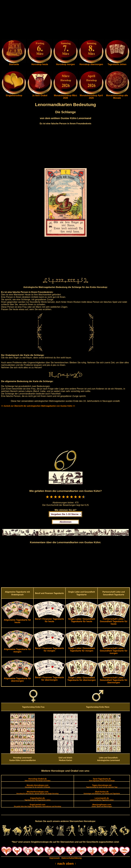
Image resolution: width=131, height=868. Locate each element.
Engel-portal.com (37, 805)
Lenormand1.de (102, 799)
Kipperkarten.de (37, 799)
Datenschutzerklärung (72, 858)
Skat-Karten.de (102, 792)
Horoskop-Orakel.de (38, 780)
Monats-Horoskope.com (38, 786)
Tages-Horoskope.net (102, 786)
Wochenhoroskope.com (38, 792)
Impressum (55, 858)
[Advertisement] (65, 20)
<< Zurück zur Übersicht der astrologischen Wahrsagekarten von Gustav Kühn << (38, 406)
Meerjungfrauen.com (102, 805)
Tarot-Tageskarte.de (102, 780)
